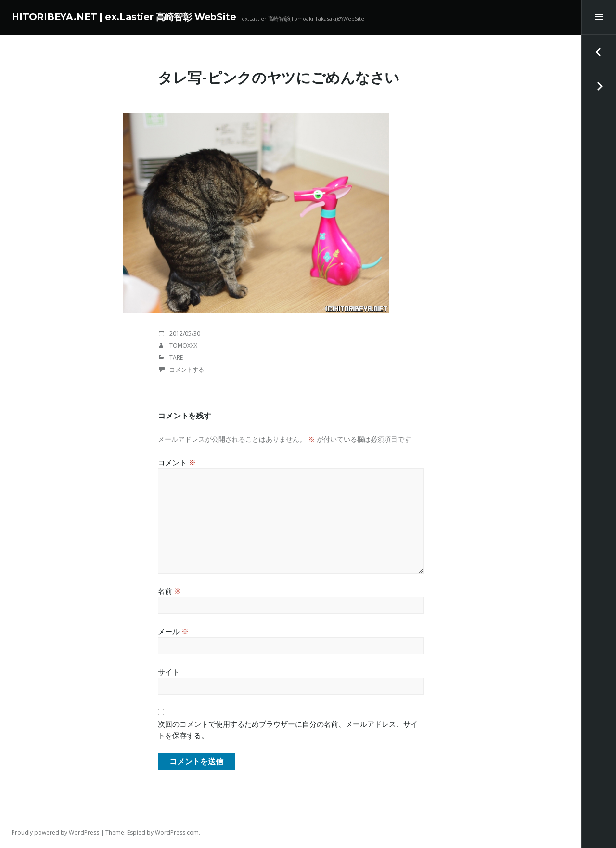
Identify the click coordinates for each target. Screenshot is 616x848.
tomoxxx (183, 346)
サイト (169, 672)
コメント (177, 462)
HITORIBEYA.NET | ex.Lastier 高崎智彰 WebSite (124, 17)
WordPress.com (177, 832)
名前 (170, 591)
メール (173, 631)
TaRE (176, 358)
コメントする (187, 370)
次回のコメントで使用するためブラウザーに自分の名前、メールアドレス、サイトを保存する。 (288, 730)
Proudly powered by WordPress (55, 832)
